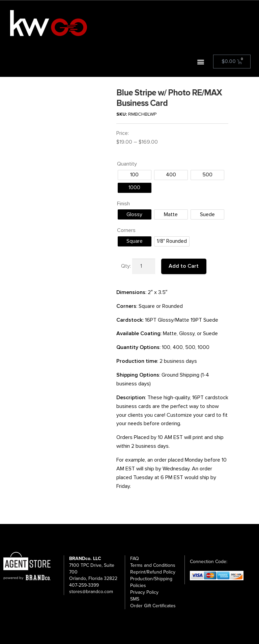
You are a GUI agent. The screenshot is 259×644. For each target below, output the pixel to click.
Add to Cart (184, 266)
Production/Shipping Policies (151, 582)
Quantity (127, 164)
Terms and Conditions (153, 565)
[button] (201, 62)
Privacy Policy (144, 592)
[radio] (135, 175)
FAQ (135, 559)
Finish (123, 204)
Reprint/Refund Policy (153, 572)
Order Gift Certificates (153, 606)
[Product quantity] (144, 266)
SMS (135, 599)
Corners (126, 230)
